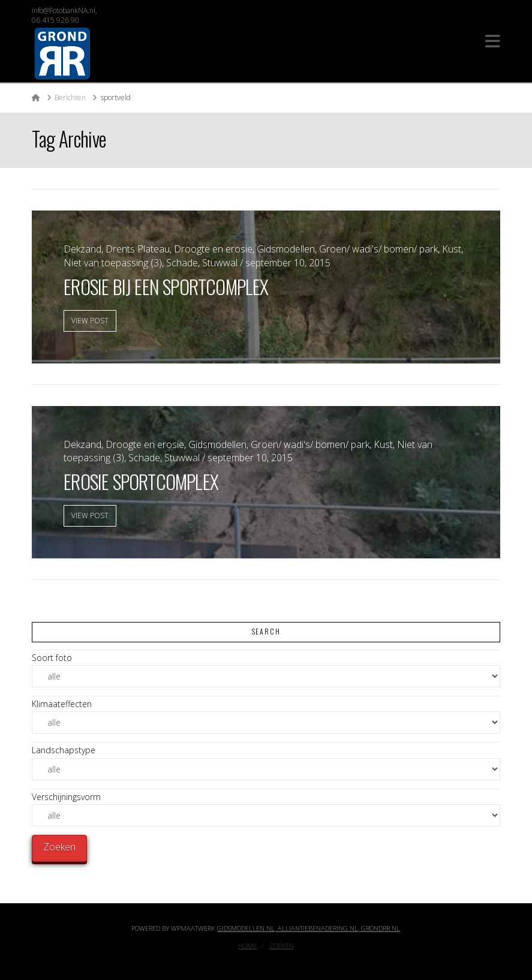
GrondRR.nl (381, 928)
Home (247, 946)
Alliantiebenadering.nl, (319, 928)
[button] (493, 41)
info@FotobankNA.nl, (64, 10)
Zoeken (282, 946)
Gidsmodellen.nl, (247, 928)
